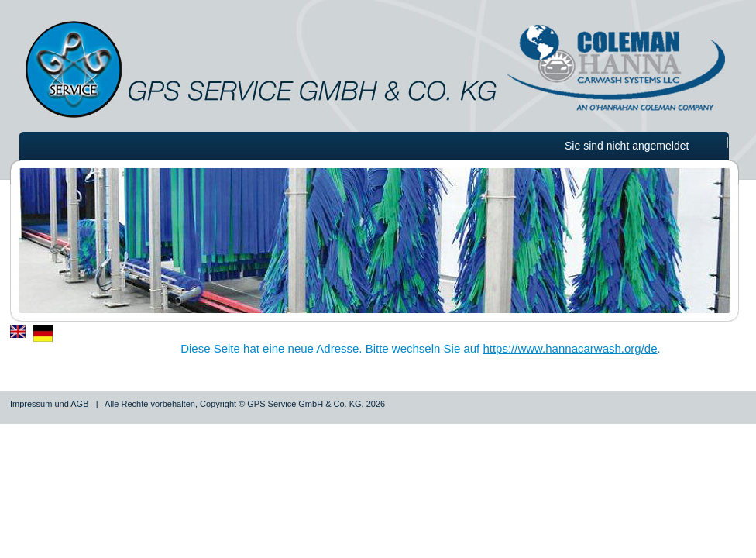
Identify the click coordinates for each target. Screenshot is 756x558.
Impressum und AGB (50, 404)
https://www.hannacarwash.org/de (570, 348)
